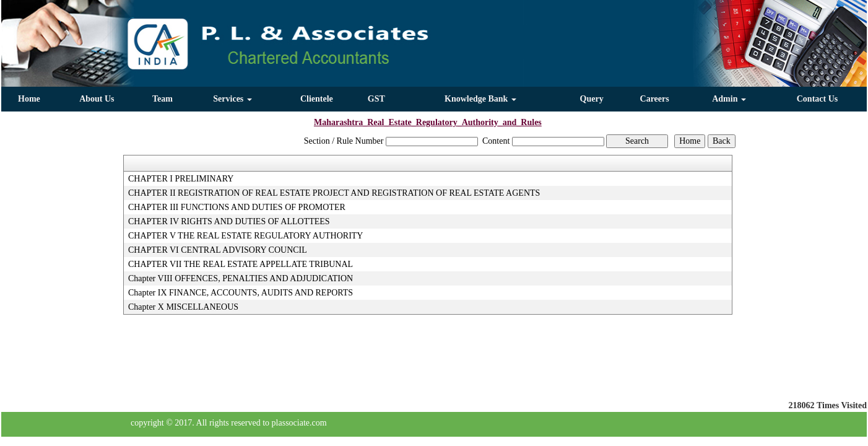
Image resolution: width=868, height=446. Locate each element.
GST (376, 99)
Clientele (317, 99)
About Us (97, 99)
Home (29, 99)
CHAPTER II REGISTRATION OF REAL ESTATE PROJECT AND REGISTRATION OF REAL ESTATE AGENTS (334, 193)
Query (592, 99)
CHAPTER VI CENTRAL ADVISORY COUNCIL (218, 250)
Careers (655, 99)
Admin (729, 99)
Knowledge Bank (480, 99)
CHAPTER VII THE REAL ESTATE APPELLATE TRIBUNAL (241, 264)
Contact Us (818, 99)
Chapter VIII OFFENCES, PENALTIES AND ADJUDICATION (241, 278)
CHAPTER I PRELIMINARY (181, 179)
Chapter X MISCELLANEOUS (183, 307)
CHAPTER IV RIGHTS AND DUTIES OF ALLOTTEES (229, 221)
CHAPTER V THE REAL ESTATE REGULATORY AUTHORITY (245, 236)
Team (163, 99)
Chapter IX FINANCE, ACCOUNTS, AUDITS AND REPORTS (241, 293)
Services (232, 99)
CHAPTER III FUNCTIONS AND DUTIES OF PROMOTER (237, 207)
